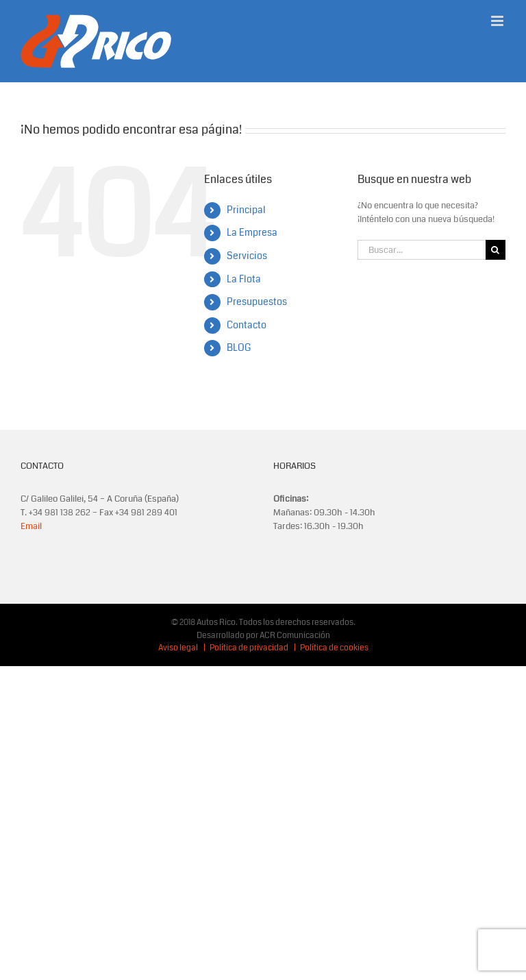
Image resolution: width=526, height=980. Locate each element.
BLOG (239, 347)
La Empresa (252, 232)
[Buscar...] (422, 250)
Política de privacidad (249, 648)
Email (31, 526)
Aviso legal (178, 648)
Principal (246, 210)
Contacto (247, 325)
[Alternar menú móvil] (498, 21)
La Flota (244, 279)
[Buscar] (496, 250)
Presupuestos (257, 302)
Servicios (247, 256)
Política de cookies (334, 648)
